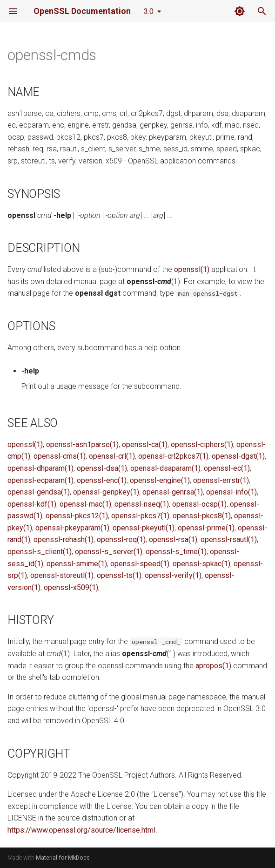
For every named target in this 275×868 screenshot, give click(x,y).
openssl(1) (192, 269)
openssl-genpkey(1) (106, 492)
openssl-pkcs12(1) (77, 516)
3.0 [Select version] (149, 11)
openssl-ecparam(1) (40, 480)
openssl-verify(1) (173, 575)
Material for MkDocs (63, 858)
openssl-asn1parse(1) (82, 444)
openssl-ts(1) (119, 575)
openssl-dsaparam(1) (165, 468)
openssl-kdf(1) (32, 504)
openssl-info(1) (231, 492)
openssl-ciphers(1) (202, 444)
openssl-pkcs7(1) (140, 516)
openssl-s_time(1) (176, 552)
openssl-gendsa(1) (39, 492)
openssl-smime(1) (77, 564)
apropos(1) (213, 666)
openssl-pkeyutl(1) (144, 528)
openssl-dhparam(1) (40, 468)
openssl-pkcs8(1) (202, 516)
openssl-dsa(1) (102, 468)
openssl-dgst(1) (238, 456)
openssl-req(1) (121, 539)
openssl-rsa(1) (173, 539)
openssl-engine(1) (160, 480)
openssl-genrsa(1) (173, 492)
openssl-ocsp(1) (199, 504)
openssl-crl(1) (112, 456)
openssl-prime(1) (206, 528)
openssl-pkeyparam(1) (72, 528)
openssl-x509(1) (71, 587)
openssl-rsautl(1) (229, 539)
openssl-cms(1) (60, 456)
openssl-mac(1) (85, 504)
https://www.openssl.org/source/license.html (81, 830)
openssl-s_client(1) (40, 552)
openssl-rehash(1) (64, 539)
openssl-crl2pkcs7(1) (173, 456)
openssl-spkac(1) (201, 564)
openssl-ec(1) (227, 468)
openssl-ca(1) (145, 444)
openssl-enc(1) (102, 480)
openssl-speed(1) (140, 564)
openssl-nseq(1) (142, 504)
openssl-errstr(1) (221, 480)
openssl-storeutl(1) (62, 575)
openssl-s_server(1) (109, 552)
